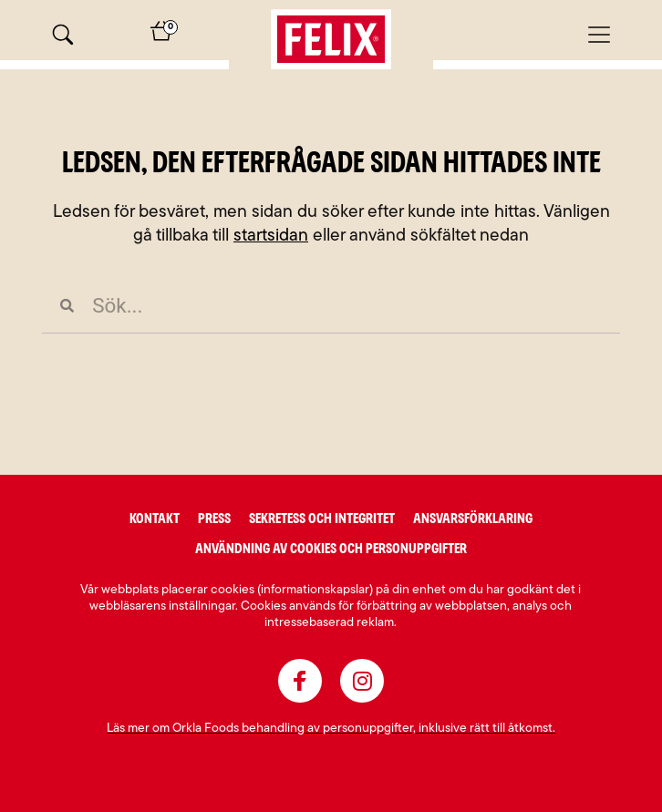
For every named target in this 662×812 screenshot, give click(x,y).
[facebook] (300, 681)
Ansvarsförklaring (473, 519)
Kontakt (155, 519)
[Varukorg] (161, 38)
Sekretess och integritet (322, 519)
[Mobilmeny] (599, 35)
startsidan (271, 236)
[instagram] (362, 681)
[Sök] (63, 35)
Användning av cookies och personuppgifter (331, 549)
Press (214, 519)
